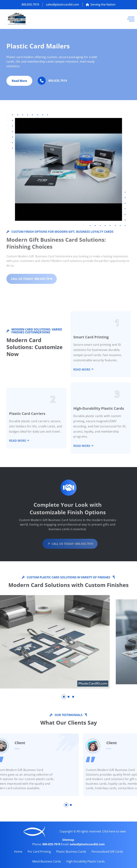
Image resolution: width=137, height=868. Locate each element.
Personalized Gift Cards (107, 852)
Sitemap (68, 840)
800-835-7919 (52, 844)
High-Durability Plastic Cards (86, 861)
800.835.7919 (30, 4)
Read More (19, 82)
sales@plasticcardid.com (62, 4)
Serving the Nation (101, 4)
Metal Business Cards (47, 861)
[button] (64, 697)
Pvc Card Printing (39, 852)
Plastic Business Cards (71, 852)
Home (18, 852)
